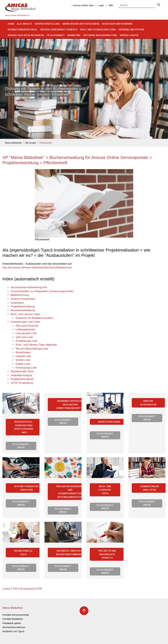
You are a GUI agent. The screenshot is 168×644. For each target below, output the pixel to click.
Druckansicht (27, 589)
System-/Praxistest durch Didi (27, 488)
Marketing (74, 35)
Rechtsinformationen (14, 627)
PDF (40, 589)
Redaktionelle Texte (23, 552)
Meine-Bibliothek (13, 143)
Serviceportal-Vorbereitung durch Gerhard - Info (24, 427)
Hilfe (111, 5)
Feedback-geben (12, 623)
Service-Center (129, 35)
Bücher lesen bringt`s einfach (59, 29)
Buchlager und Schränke (117, 24)
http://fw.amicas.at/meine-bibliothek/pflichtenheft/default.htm (37, 268)
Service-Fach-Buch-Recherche (26, 35)
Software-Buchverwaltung (100, 35)
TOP (15, 589)
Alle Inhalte (25, 24)
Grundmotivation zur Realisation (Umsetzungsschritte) (70, 404)
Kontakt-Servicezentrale (16, 615)
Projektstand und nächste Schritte (107, 554)
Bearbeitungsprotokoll (23, 29)
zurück (6, 589)
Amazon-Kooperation (148, 403)
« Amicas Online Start (83, 5)
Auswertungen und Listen (150, 488)
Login (101, 5)
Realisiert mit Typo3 (13, 631)
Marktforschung (109, 422)
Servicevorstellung (47, 24)
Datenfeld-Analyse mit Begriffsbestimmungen (71, 552)
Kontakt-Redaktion (13, 619)
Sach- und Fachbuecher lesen (98, 29)
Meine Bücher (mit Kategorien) (81, 24)
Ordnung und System (131, 29)
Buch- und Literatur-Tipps (105, 490)
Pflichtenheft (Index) (21, 446)
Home (11, 24)
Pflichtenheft (56, 35)
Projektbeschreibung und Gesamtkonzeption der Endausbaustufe (70, 492)
